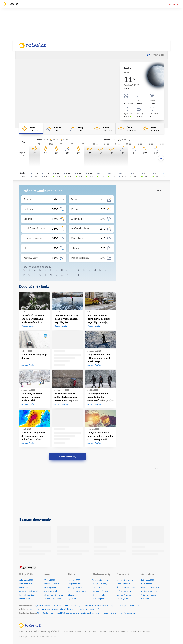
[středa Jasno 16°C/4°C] (104, 129)
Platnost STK (146, 599)
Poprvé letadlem (123, 584)
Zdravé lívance (98, 588)
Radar (105, 631)
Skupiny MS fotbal (75, 588)
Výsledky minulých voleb (29, 591)
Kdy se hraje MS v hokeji (53, 595)
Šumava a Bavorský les (126, 588)
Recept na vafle (99, 595)
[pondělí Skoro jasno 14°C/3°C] (55, 129)
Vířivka (66, 609)
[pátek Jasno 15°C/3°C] (152, 129)
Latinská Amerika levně (126, 595)
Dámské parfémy (73, 613)
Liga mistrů (72, 599)
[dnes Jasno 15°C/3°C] (31, 129)
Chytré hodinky (117, 613)
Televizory (106, 613)
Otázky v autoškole (149, 595)
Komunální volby (26, 584)
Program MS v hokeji (52, 584)
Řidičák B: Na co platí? (150, 591)
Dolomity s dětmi (124, 599)
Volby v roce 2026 (26, 580)
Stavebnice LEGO (58, 613)
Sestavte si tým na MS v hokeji (81, 606)
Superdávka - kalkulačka (132, 606)
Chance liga (73, 595)
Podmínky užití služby (51, 631)
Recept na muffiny (100, 584)
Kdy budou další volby (28, 595)
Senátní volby (24, 588)
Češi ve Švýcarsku (124, 591)
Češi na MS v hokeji (51, 591)
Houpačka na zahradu (54, 609)
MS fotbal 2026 (74, 580)
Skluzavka (90, 609)
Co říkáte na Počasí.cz (29, 631)
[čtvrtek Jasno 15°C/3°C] (128, 129)
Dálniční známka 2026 (150, 584)
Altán (72, 609)
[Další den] (161, 158)
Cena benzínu (63, 606)
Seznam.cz (174, 4)
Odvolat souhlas (118, 631)
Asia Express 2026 (114, 606)
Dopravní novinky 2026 (150, 588)
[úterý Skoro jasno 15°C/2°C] (79, 129)
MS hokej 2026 (49, 580)
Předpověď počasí (49, 606)
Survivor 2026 (100, 606)
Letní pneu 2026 (148, 580)
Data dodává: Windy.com (89, 631)
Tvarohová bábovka (100, 591)
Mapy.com (37, 606)
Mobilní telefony (43, 613)
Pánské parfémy (130, 613)
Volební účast (24, 599)
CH (67, 270)
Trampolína (80, 609)
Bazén (97, 609)
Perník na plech (98, 599)
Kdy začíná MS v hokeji (52, 599)
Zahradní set (35, 609)
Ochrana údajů (70, 631)
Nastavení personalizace (138, 631)
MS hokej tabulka (50, 588)
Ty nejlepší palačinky (100, 580)
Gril (43, 609)
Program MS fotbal (75, 584)
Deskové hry (95, 613)
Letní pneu (85, 613)
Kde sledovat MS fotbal (77, 591)
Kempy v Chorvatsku (125, 580)
